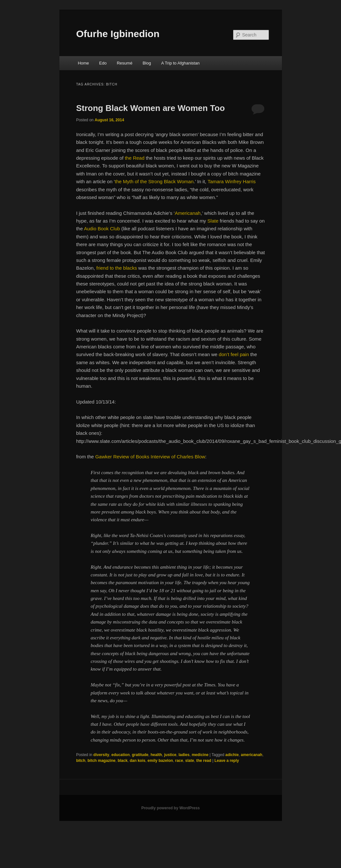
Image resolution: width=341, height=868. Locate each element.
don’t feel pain (234, 354)
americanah (251, 755)
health (156, 755)
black (123, 761)
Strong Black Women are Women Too (150, 108)
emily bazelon (160, 761)
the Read (135, 158)
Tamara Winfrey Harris (231, 181)
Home (83, 63)
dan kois (138, 761)
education (120, 755)
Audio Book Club (102, 229)
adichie (232, 755)
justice (170, 755)
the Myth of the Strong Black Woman (154, 181)
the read (204, 761)
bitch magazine (101, 761)
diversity (101, 755)
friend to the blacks (116, 268)
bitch (81, 761)
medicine (200, 755)
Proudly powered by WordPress (170, 808)
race (179, 761)
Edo (103, 63)
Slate (213, 221)
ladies (184, 755)
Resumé (125, 63)
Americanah (188, 213)
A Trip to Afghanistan (180, 63)
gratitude (140, 755)
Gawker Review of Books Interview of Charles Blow (150, 457)
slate (190, 761)
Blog (147, 63)
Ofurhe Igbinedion (118, 34)
